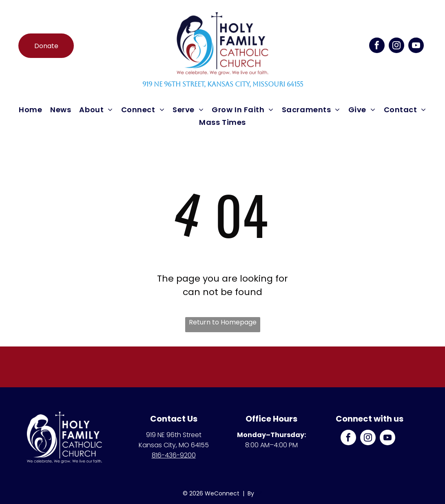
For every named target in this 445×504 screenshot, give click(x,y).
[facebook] (377, 46)
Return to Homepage (223, 322)
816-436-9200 (174, 455)
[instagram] (396, 46)
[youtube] (416, 46)
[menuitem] (30, 110)
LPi (259, 493)
